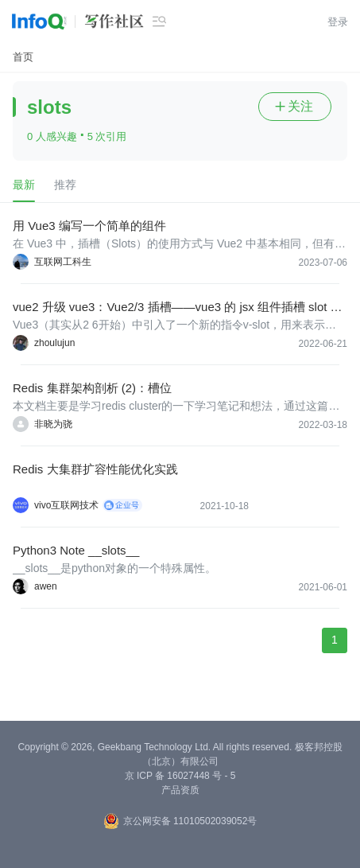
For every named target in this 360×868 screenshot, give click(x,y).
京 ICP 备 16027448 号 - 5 (180, 776)
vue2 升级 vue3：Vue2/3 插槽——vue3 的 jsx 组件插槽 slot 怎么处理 (178, 307)
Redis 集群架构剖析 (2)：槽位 (92, 388)
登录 (338, 22)
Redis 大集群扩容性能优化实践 (95, 469)
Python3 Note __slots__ (76, 550)
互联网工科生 (63, 262)
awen (46, 586)
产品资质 (180, 790)
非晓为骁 (53, 424)
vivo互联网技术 (66, 505)
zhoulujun (54, 343)
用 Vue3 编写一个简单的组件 (89, 226)
